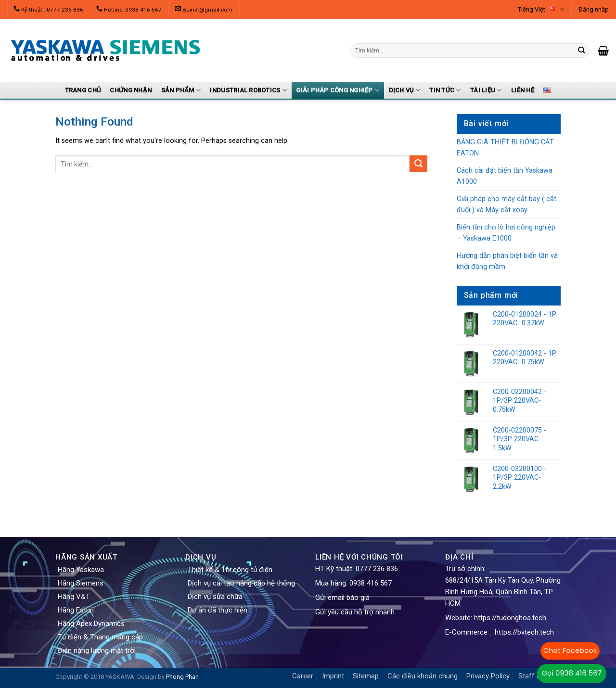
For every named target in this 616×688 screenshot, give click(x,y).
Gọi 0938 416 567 (572, 673)
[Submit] (418, 164)
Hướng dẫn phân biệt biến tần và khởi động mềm (507, 261)
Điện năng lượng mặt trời (97, 650)
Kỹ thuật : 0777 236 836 (52, 10)
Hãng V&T (74, 597)
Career (303, 676)
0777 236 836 (377, 569)
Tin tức (445, 90)
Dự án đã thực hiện (218, 610)
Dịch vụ (404, 90)
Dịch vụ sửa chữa (215, 597)
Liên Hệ (523, 90)
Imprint (333, 676)
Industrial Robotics (248, 90)
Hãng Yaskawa (81, 570)
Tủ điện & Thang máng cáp (100, 637)
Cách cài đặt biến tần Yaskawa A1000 (505, 176)
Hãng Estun (76, 610)
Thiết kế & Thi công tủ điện (230, 570)
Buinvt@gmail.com (207, 10)
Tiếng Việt (541, 9)
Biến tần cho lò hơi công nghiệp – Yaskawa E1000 (506, 233)
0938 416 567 (371, 583)
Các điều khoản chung (423, 676)
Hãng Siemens (81, 583)
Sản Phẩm (181, 90)
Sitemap (366, 676)
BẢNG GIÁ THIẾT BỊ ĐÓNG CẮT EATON (505, 148)
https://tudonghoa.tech (510, 618)
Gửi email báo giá (342, 598)
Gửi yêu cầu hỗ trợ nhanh (355, 612)
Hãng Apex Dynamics (91, 624)
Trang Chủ (83, 90)
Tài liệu (486, 90)
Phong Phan (182, 677)
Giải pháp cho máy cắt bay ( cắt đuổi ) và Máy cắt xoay (507, 204)
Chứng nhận (131, 90)
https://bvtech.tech (524, 632)
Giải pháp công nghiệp (338, 90)
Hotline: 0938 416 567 (133, 10)
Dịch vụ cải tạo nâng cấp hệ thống (241, 583)
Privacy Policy (488, 676)
